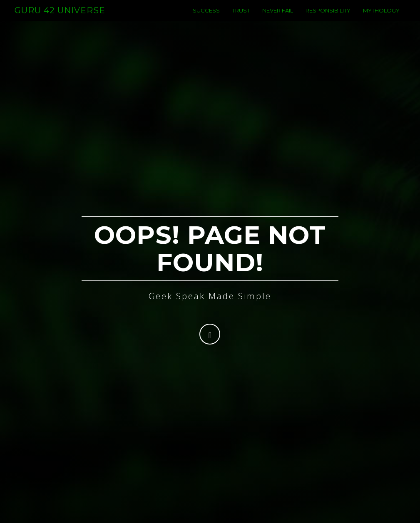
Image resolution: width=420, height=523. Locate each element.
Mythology (381, 19)
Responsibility (328, 19)
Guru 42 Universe (60, 19)
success (206, 19)
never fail (278, 19)
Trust (241, 19)
